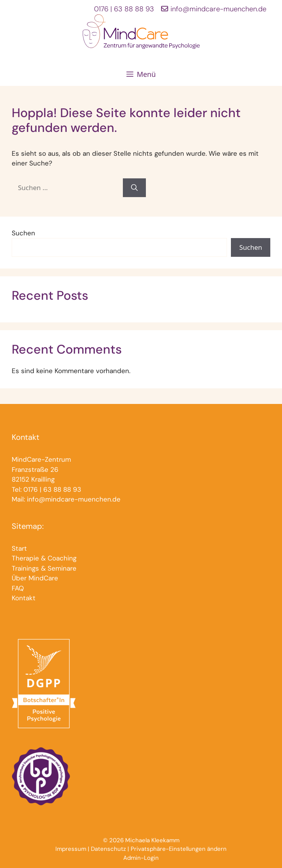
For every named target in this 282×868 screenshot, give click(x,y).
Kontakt (24, 598)
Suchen (23, 233)
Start (19, 548)
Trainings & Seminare (44, 568)
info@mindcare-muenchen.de (218, 9)
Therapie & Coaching (44, 558)
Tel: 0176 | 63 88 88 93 (46, 489)
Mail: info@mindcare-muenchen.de (66, 499)
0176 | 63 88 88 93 (124, 9)
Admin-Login (141, 858)
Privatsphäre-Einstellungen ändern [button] (179, 849)
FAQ (18, 588)
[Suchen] (134, 188)
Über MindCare (35, 578)
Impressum (71, 849)
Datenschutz (108, 849)
